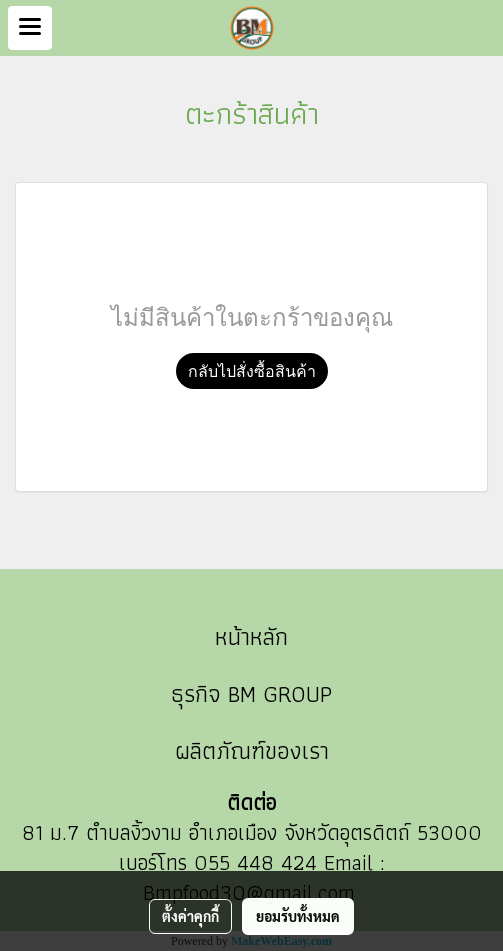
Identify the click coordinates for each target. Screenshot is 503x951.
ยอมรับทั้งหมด (298, 916)
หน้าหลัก (251, 636)
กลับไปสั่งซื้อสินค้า (252, 371)
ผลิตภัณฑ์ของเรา (252, 750)
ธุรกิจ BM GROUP (251, 693)
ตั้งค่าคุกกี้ (190, 916)
